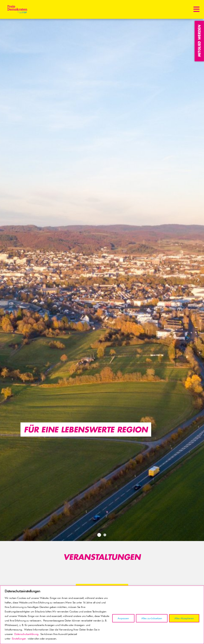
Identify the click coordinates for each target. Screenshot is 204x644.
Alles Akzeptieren (184, 618)
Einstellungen (19, 639)
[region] (102, 615)
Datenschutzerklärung (26, 634)
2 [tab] (105, 535)
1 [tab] (99, 535)
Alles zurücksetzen (152, 618)
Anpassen (123, 618)
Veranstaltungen (102, 557)
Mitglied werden (199, 41)
